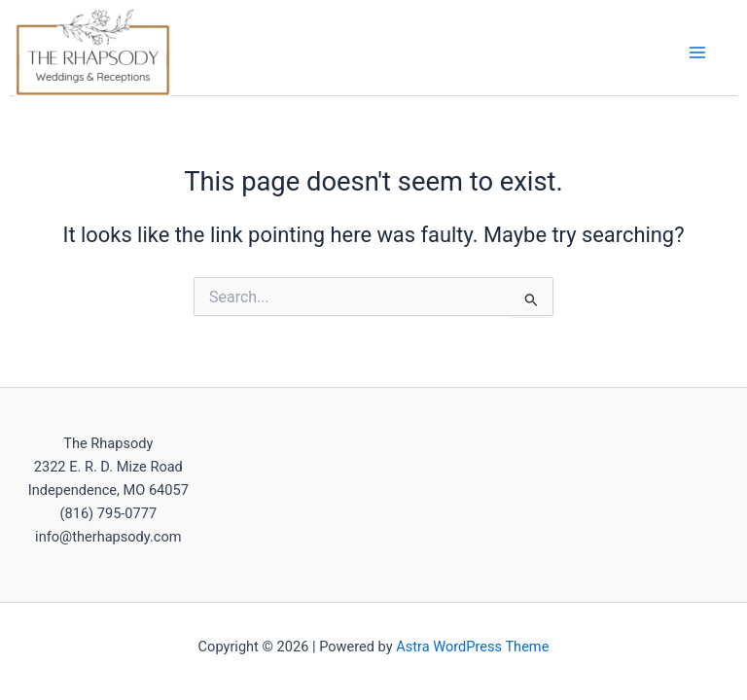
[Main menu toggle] (697, 52)
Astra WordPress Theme (472, 647)
